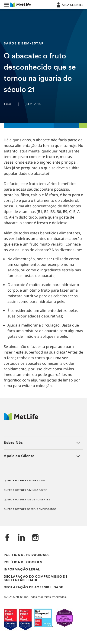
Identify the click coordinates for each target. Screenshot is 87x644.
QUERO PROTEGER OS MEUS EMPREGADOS (30, 509)
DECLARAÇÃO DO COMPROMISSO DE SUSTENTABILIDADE (36, 579)
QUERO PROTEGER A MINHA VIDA (24, 481)
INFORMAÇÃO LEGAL (22, 570)
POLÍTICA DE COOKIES (23, 562)
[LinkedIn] (21, 538)
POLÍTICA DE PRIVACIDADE (27, 555)
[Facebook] (7, 538)
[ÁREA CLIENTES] (69, 5)
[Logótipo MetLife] (21, 419)
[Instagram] (35, 538)
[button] (6, 5)
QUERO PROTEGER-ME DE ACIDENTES (27, 500)
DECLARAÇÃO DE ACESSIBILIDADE (33, 588)
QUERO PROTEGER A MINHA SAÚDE (25, 490)
